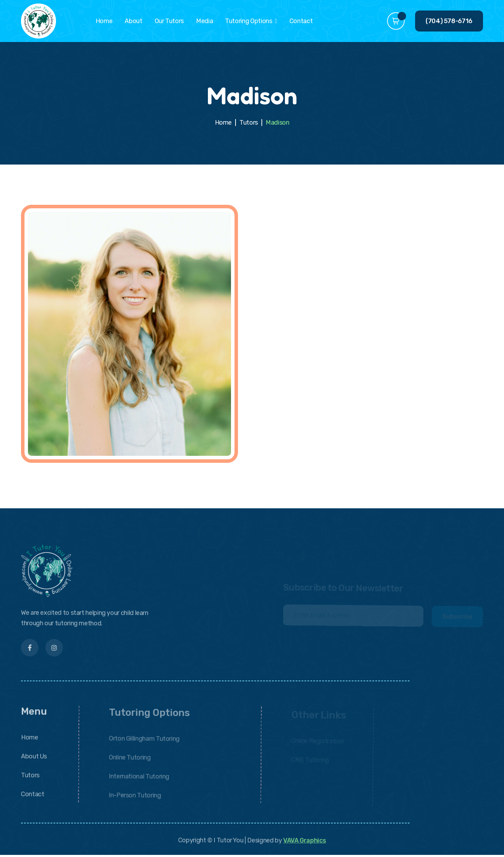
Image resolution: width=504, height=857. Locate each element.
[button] (251, 21)
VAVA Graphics (305, 844)
